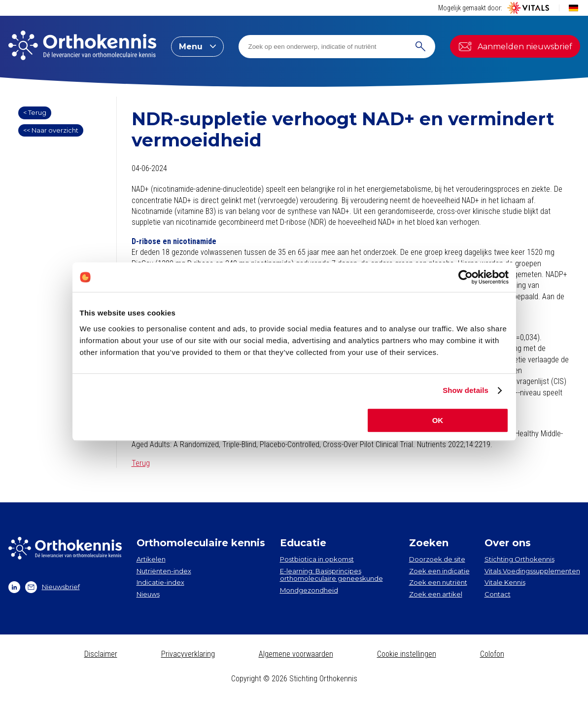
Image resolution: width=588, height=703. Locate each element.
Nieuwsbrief (52, 587)
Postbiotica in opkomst (317, 559)
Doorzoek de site (437, 559)
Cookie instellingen (407, 654)
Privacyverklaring (188, 654)
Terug (141, 463)
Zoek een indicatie (439, 571)
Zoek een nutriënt (438, 582)
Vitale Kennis (505, 582)
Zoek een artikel (436, 594)
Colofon (492, 654)
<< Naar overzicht (51, 130)
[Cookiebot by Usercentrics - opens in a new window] (466, 277)
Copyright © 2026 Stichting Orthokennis (294, 679)
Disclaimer (101, 654)
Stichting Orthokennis (519, 559)
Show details (466, 390)
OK (438, 420)
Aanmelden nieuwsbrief (515, 46)
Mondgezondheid (309, 590)
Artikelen (151, 559)
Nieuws (148, 594)
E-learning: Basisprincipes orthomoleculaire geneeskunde (331, 575)
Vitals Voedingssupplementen (532, 571)
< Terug (35, 112)
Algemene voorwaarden (296, 654)
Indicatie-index (160, 582)
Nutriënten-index (164, 571)
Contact (498, 594)
